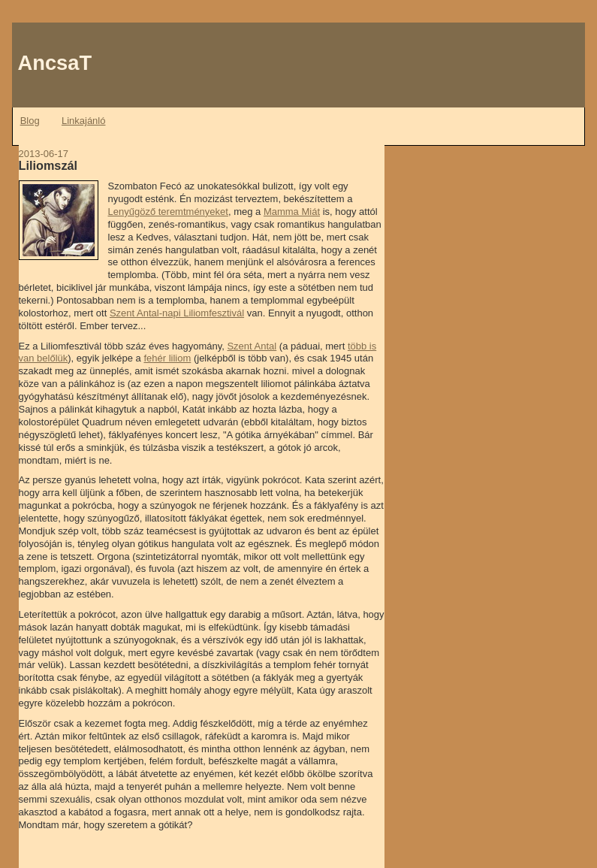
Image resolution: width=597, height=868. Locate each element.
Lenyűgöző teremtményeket (168, 212)
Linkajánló (84, 121)
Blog (30, 121)
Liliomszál (48, 165)
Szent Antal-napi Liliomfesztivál (177, 313)
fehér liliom (167, 358)
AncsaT (55, 63)
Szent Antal (252, 346)
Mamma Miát (292, 212)
